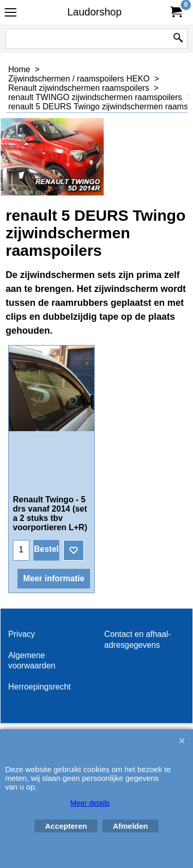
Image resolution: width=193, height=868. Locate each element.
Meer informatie (54, 578)
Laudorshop (95, 12)
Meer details (90, 803)
